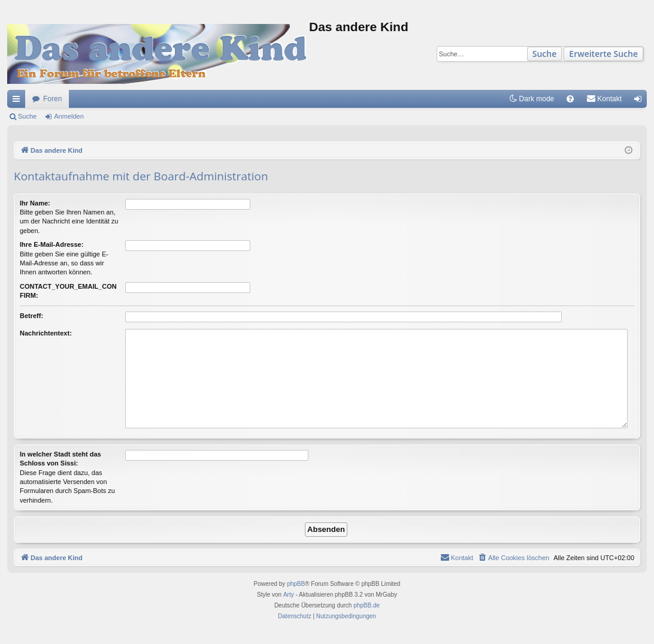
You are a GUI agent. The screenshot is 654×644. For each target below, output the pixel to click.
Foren (52, 99)
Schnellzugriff (19, 101)
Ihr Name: (35, 203)
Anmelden (69, 116)
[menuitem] (570, 99)
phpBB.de (367, 605)
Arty (289, 595)
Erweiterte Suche (603, 54)
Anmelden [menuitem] (641, 101)
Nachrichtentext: (46, 333)
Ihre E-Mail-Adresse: (52, 244)
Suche (545, 54)
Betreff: (31, 316)
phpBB (296, 584)
